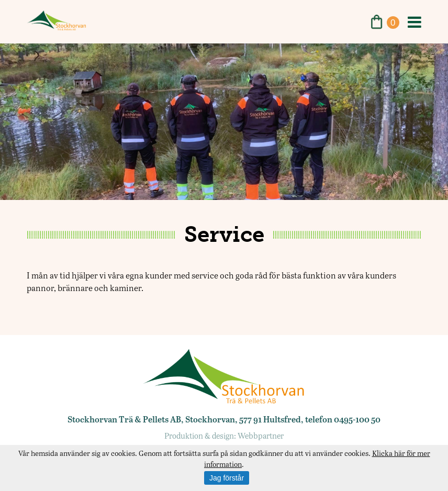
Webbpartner (261, 436)
